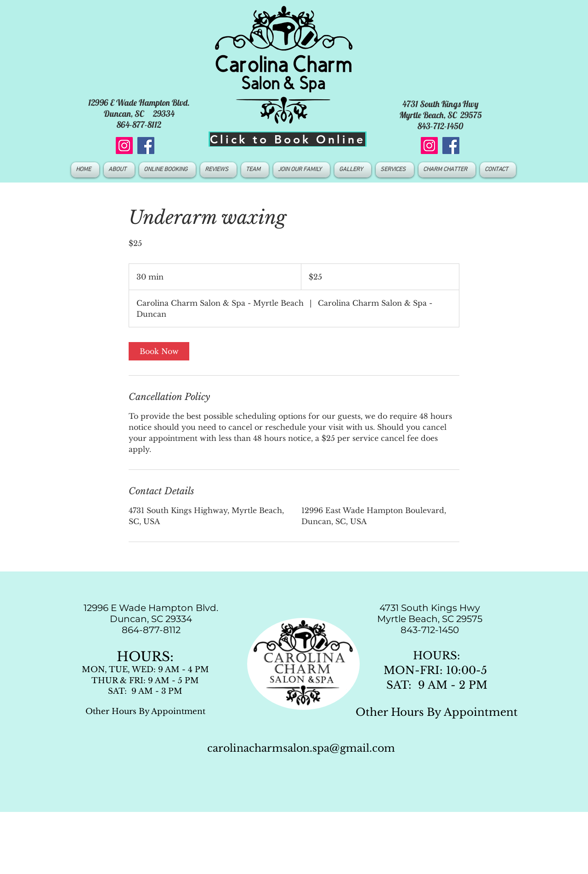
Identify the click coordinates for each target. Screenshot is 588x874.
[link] (159, 351)
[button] (255, 170)
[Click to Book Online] (288, 139)
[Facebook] (146, 146)
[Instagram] (124, 146)
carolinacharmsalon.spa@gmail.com (301, 748)
